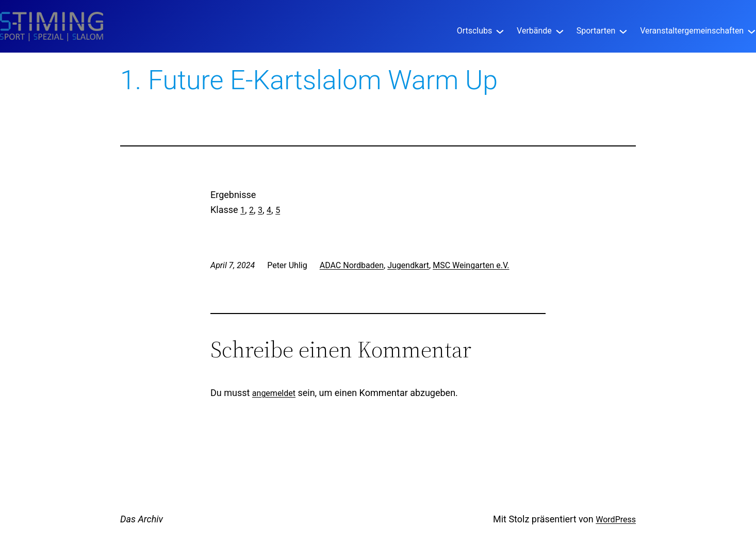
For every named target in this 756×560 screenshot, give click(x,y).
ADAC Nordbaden (352, 265)
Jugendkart (408, 265)
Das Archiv (142, 519)
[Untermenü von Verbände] (560, 31)
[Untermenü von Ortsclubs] (500, 31)
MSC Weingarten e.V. (471, 265)
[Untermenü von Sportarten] (623, 31)
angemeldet (274, 393)
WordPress (616, 520)
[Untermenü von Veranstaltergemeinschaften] (752, 31)
